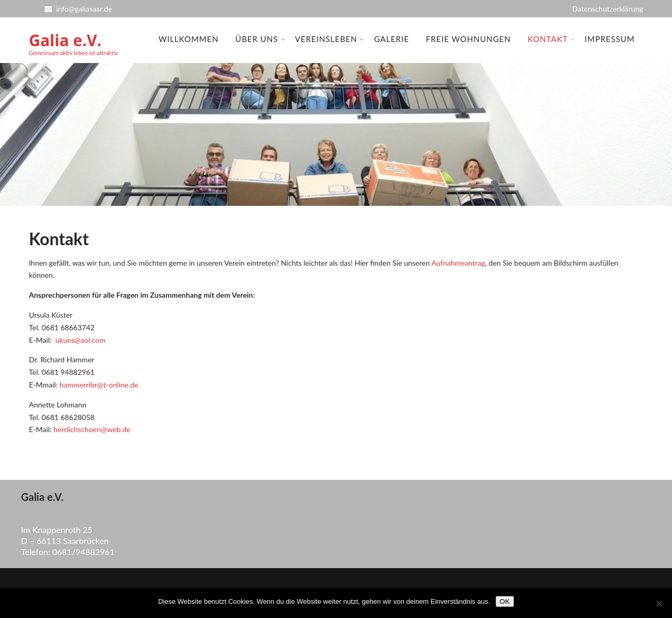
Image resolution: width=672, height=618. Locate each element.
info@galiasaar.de (78, 9)
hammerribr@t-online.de (99, 385)
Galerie (391, 39)
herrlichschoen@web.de (92, 429)
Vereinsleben (330, 39)
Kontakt (552, 39)
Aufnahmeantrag (458, 263)
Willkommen (188, 39)
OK (505, 601)
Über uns (260, 39)
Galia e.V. (65, 40)
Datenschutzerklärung (608, 9)
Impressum (610, 39)
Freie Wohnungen (468, 39)
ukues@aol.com (80, 340)
